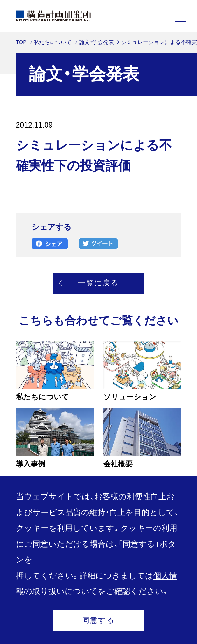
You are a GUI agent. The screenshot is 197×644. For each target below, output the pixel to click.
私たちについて (53, 42)
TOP (21, 42)
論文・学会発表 (96, 42)
